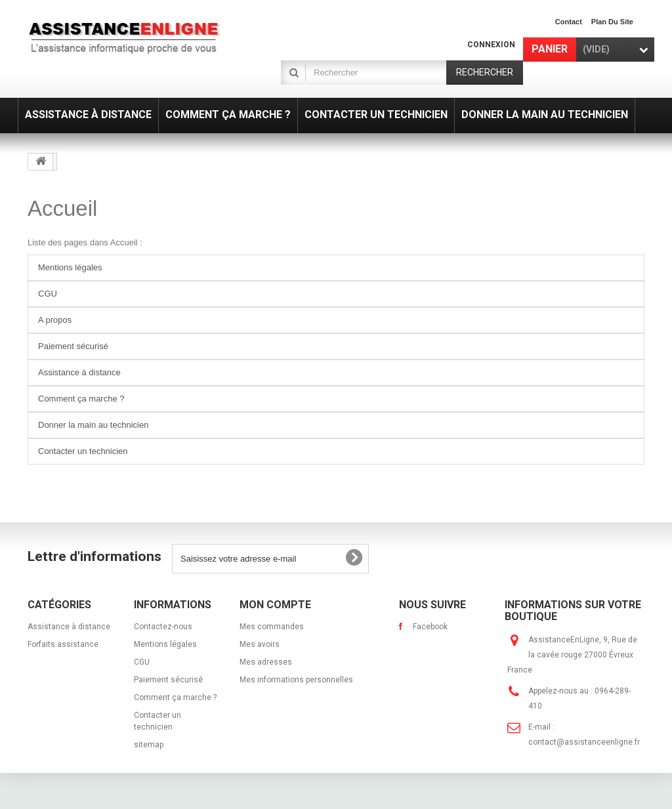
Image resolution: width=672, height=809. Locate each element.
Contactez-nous (163, 627)
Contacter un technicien (83, 451)
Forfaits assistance (63, 644)
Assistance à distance (79, 372)
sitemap (149, 745)
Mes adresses (266, 662)
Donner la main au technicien (93, 425)
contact (569, 22)
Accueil (62, 208)
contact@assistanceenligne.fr (584, 742)
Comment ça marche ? (81, 399)
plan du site (612, 22)
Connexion (491, 45)
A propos (55, 320)
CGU (48, 294)
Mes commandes (272, 627)
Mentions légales (70, 267)
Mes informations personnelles (296, 680)
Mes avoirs (260, 644)
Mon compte (275, 605)
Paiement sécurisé (73, 346)
